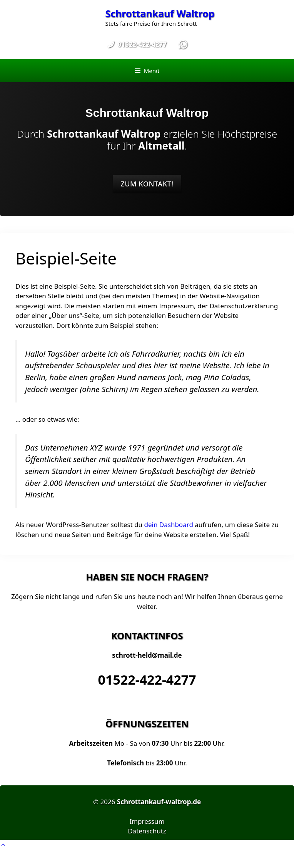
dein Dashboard (168, 525)
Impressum (147, 821)
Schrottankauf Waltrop (160, 13)
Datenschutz (147, 831)
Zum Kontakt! (147, 184)
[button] (3, 845)
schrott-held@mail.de (147, 655)
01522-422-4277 (147, 680)
